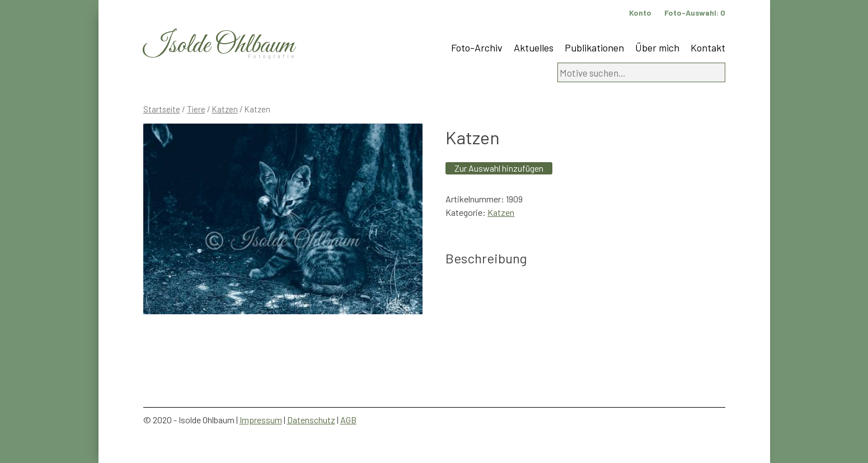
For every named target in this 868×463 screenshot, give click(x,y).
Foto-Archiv (477, 48)
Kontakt (708, 48)
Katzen (225, 109)
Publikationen (594, 48)
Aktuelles (534, 48)
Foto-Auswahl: (695, 13)
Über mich (657, 48)
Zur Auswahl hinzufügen (499, 168)
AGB (348, 420)
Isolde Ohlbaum (219, 46)
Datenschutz (311, 420)
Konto (640, 13)
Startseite (162, 109)
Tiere (196, 109)
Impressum (261, 420)
